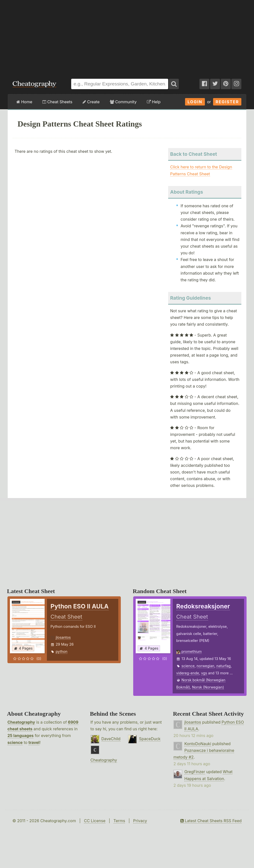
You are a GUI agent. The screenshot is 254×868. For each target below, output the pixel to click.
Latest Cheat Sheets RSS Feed (211, 821)
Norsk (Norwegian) (208, 687)
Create (91, 102)
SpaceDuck (150, 739)
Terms (119, 821)
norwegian (206, 666)
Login (195, 102)
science (188, 666)
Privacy (140, 821)
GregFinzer (195, 772)
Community (123, 102)
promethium (192, 651)
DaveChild (111, 739)
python (62, 651)
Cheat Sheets (57, 102)
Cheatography (21, 722)
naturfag (223, 666)
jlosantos (63, 637)
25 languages (20, 736)
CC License (95, 821)
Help (154, 102)
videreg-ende (188, 673)
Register (227, 102)
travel (34, 742)
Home (24, 102)
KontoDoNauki (198, 744)
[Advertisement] (127, 37)
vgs (204, 673)
